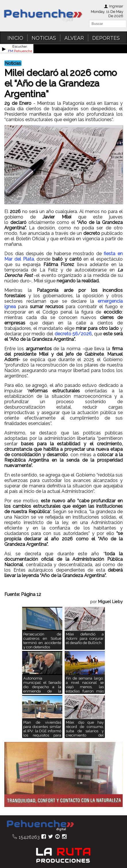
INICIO (15, 38)
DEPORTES (106, 38)
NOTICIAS (44, 38)
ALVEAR (74, 38)
